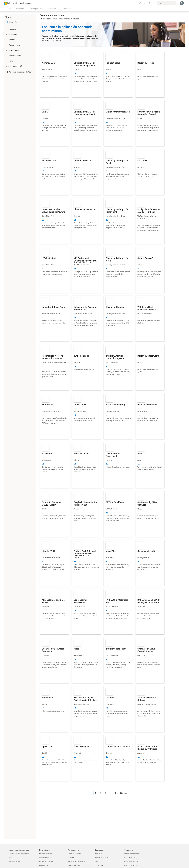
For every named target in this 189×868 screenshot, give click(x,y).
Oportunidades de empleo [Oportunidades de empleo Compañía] (132, 854)
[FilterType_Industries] (6, 40)
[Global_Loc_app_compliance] (6, 66)
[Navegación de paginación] (112, 795)
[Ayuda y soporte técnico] (145, 3)
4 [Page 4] (111, 793)
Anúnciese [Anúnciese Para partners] (71, 857)
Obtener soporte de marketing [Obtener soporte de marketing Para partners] (76, 861)
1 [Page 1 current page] (95, 793)
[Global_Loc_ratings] (6, 50)
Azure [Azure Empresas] (96, 861)
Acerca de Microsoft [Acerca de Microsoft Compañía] (130, 857)
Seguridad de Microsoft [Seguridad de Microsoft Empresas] (101, 857)
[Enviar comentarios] (140, 3)
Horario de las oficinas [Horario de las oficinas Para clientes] (46, 854)
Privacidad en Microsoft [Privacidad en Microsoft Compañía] (131, 865)
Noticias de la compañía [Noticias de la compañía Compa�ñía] (131, 861)
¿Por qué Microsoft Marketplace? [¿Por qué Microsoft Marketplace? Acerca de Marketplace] (19, 854)
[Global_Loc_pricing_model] (6, 45)
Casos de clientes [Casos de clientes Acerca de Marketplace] (15, 861)
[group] (43, 73)
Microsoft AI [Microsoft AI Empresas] (98, 854)
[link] (54, 74)
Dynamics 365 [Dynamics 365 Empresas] (99, 865)
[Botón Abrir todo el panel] (8, 9)
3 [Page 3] (106, 793)
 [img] (21, 66)
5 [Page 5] (116, 793)
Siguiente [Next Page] (124, 793)
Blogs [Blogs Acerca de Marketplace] (11, 857)
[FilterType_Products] (6, 29)
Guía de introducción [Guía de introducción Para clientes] (45, 857)
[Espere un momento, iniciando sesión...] (182, 3)
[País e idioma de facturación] (167, 3)
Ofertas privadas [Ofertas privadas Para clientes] (44, 865)
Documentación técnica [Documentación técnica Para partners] (74, 865)
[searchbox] (22, 22)
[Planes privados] (154, 3)
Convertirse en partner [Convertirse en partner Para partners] (74, 854)
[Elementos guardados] (149, 3)
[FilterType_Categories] (6, 34)
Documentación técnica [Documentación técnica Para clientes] (46, 861)
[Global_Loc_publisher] (6, 61)
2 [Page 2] (101, 793)
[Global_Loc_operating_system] (6, 55)
